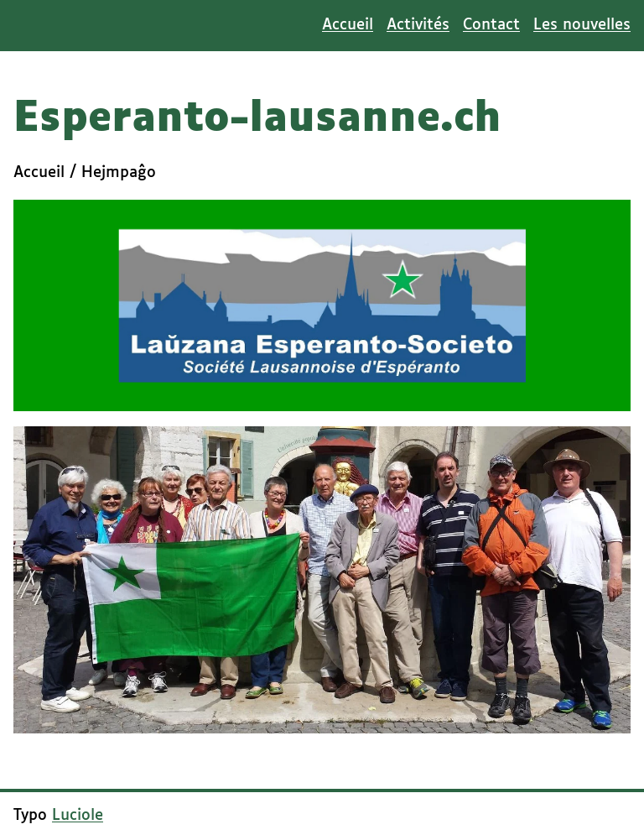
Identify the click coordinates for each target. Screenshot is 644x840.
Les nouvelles (582, 25)
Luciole (78, 816)
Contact (491, 25)
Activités (418, 25)
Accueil (348, 25)
